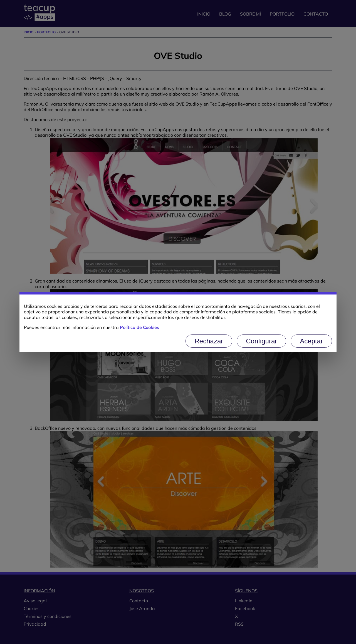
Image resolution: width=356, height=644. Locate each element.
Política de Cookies (139, 327)
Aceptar (311, 341)
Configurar (261, 341)
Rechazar (209, 341)
